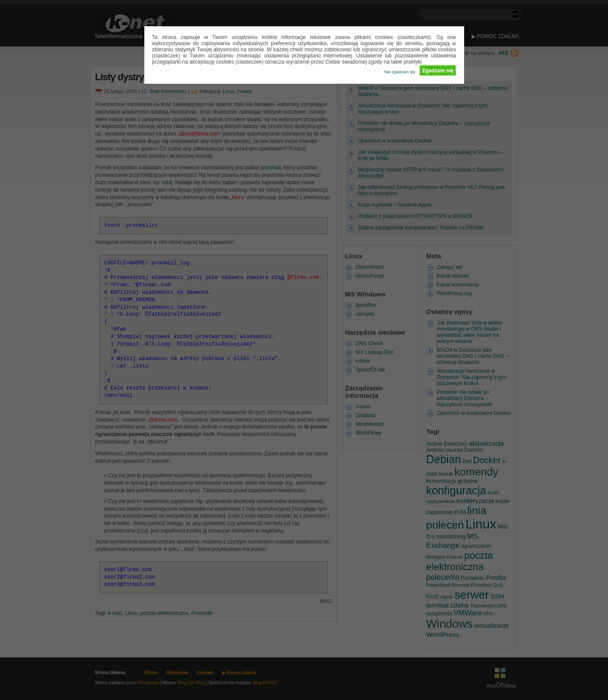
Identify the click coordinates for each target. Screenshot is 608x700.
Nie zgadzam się (400, 72)
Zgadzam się (438, 71)
